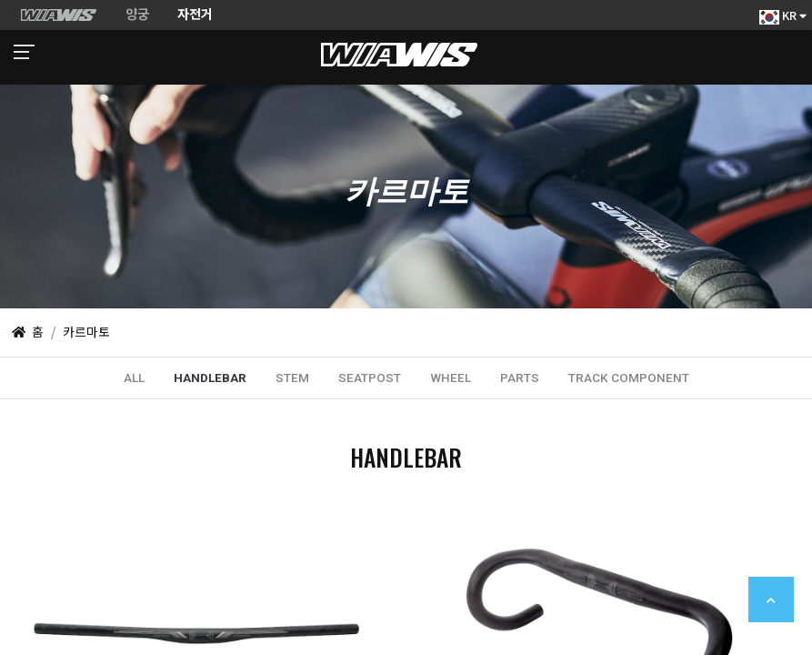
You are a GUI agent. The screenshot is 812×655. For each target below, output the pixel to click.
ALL (134, 378)
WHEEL (451, 378)
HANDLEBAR (210, 378)
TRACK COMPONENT (629, 378)
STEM (292, 378)
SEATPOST (370, 378)
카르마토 (86, 331)
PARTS (520, 378)
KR (783, 15)
